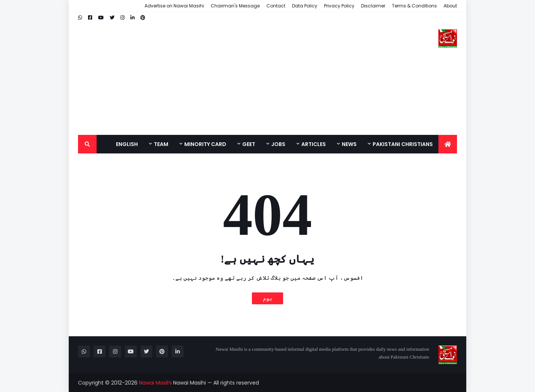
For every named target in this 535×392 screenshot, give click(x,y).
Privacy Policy (339, 6)
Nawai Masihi (155, 383)
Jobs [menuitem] (278, 144)
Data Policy (305, 6)
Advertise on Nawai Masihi (174, 6)
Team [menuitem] (161, 144)
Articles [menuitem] (314, 144)
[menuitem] (448, 144)
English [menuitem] (127, 144)
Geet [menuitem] (249, 144)
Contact (276, 6)
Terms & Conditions (414, 6)
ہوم (267, 298)
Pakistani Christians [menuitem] (403, 144)
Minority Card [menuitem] (205, 144)
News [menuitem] (349, 144)
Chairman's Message (235, 6)
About (450, 6)
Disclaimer (373, 6)
